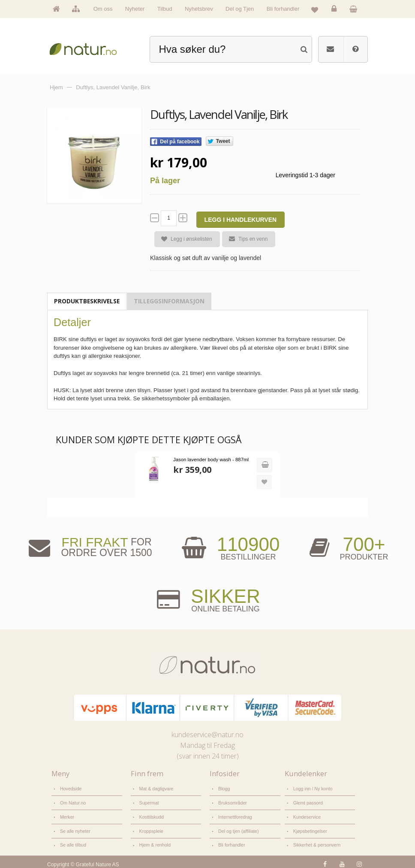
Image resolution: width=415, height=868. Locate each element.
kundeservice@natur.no (207, 734)
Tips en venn (245, 239)
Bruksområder (232, 801)
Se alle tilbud (72, 841)
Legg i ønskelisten (183, 239)
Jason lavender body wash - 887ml (209, 460)
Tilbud (165, 9)
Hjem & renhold (154, 841)
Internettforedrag (234, 814)
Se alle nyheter (74, 827)
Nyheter (135, 9)
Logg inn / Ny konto (312, 788)
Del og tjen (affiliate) (237, 827)
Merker (67, 814)
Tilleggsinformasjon (169, 301)
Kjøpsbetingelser (309, 827)
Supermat (149, 801)
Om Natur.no (72, 801)
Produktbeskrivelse (87, 301)
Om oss (103, 9)
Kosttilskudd (151, 814)
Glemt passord (307, 801)
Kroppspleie (150, 827)
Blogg (224, 788)
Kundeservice (306, 814)
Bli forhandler (283, 9)
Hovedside (70, 788)
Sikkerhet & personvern (315, 841)
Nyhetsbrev (199, 9)
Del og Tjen (240, 9)
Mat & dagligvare (155, 788)
